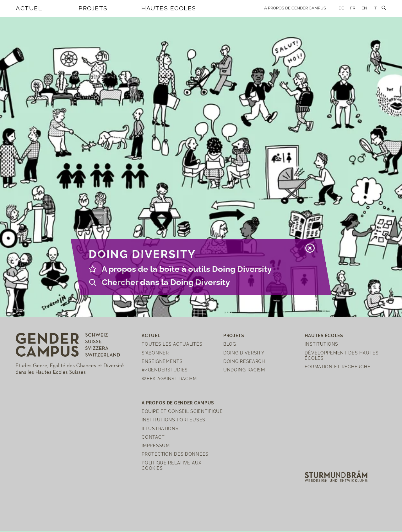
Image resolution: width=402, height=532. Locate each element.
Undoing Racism (244, 370)
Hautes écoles (169, 8)
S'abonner (155, 353)
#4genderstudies (165, 370)
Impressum (156, 445)
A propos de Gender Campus (295, 8)
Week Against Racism (169, 378)
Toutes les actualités (172, 344)
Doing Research (244, 361)
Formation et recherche (337, 367)
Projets (93, 8)
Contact (153, 437)
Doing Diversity (244, 353)
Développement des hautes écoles (342, 355)
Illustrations (160, 428)
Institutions (321, 344)
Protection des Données (175, 454)
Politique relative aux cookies (172, 465)
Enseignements (162, 361)
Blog (230, 344)
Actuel (29, 8)
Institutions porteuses (174, 420)
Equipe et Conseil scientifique (182, 411)
